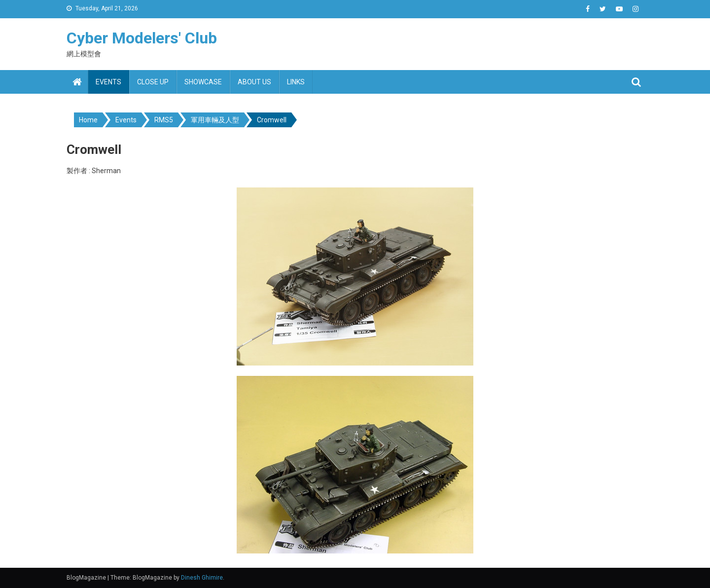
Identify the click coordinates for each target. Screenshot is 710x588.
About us (254, 82)
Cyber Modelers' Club (142, 38)
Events (108, 82)
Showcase (203, 82)
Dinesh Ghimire (202, 578)
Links (296, 82)
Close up (153, 82)
